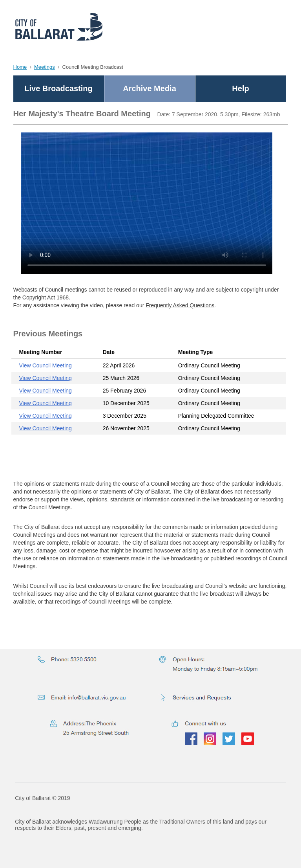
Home (20, 67)
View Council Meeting (46, 365)
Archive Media (150, 88)
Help (240, 88)
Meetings (45, 67)
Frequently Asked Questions (180, 305)
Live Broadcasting (58, 88)
